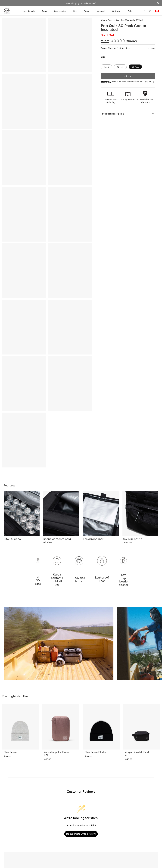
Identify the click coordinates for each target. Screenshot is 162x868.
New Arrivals (29, 11)
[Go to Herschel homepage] (7, 11)
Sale (130, 11)
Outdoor (116, 11)
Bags (44, 11)
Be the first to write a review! (81, 834)
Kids (75, 11)
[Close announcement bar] (158, 3)
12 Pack (120, 67)
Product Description (113, 114)
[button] (139, 11)
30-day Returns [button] (128, 99)
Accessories (60, 11)
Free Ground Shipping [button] (111, 101)
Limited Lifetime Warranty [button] (145, 101)
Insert (106, 67)
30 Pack (135, 67)
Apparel (101, 11)
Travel (87, 11)
